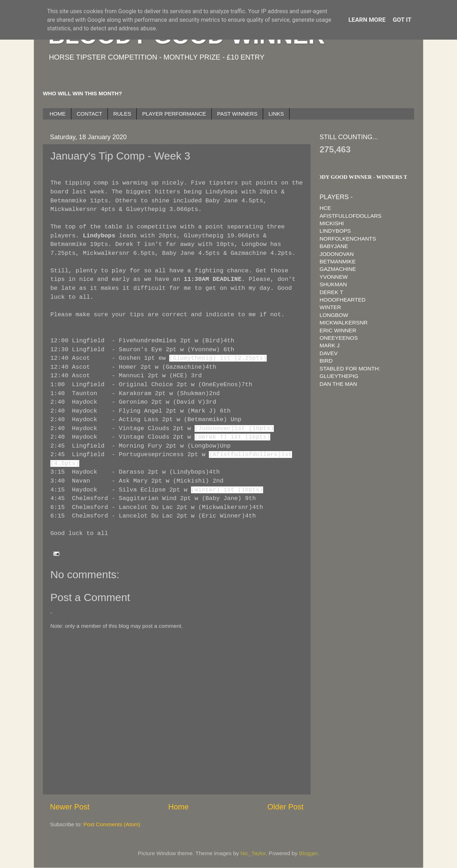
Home (178, 807)
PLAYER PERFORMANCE (174, 114)
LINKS (276, 114)
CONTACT (89, 114)
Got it (402, 20)
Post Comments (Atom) (112, 824)
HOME (58, 114)
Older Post (285, 807)
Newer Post (70, 807)
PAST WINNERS (237, 114)
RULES (122, 114)
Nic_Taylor (253, 853)
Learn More (367, 20)
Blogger (308, 853)
